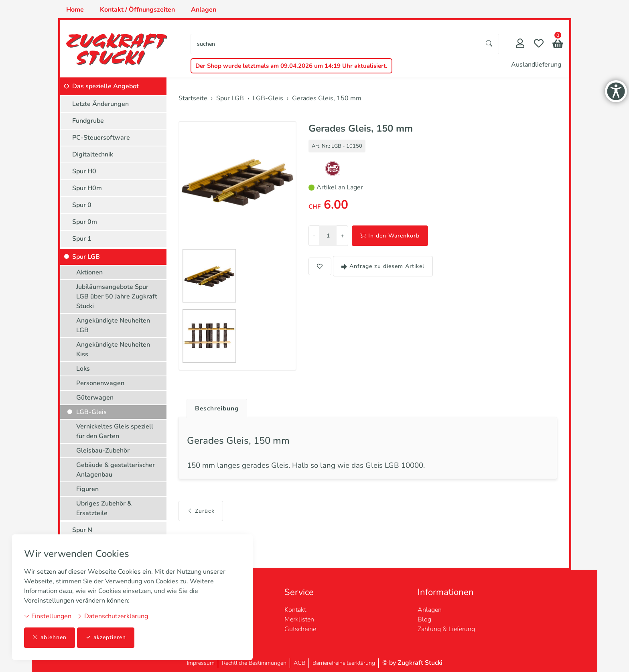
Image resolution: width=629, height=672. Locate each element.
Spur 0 (82, 205)
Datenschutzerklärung (113, 616)
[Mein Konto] (520, 44)
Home (75, 10)
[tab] (215, 406)
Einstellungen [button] (48, 616)
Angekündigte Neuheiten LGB (113, 325)
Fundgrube (88, 121)
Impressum (201, 663)
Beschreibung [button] (218, 408)
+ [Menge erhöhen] (342, 236)
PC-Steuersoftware (101, 138)
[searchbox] (335, 44)
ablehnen (50, 638)
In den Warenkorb (390, 236)
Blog (424, 619)
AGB (299, 663)
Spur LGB (86, 257)
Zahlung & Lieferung (446, 629)
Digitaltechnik (93, 154)
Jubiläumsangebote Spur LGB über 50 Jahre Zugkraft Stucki (117, 296)
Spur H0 (84, 171)
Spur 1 (82, 239)
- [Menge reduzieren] (314, 236)
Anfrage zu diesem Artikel (383, 266)
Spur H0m (87, 188)
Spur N (82, 530)
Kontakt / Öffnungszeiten (137, 10)
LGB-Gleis (91, 412)
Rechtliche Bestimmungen (254, 663)
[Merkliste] (539, 44)
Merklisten (299, 619)
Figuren (87, 489)
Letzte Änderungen (100, 104)
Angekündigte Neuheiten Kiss (113, 349)
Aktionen (89, 272)
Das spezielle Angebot (106, 86)
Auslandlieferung (536, 65)
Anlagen (204, 10)
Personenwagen (100, 383)
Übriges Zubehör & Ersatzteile (104, 508)
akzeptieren (106, 638)
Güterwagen (95, 398)
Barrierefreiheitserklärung (344, 663)
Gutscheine (300, 629)
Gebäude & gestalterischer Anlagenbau (116, 470)
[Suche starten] (489, 44)
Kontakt (295, 610)
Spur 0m (85, 222)
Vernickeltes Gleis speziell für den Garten (115, 431)
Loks (83, 369)
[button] (558, 45)
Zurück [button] (201, 512)
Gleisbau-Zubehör (103, 451)
